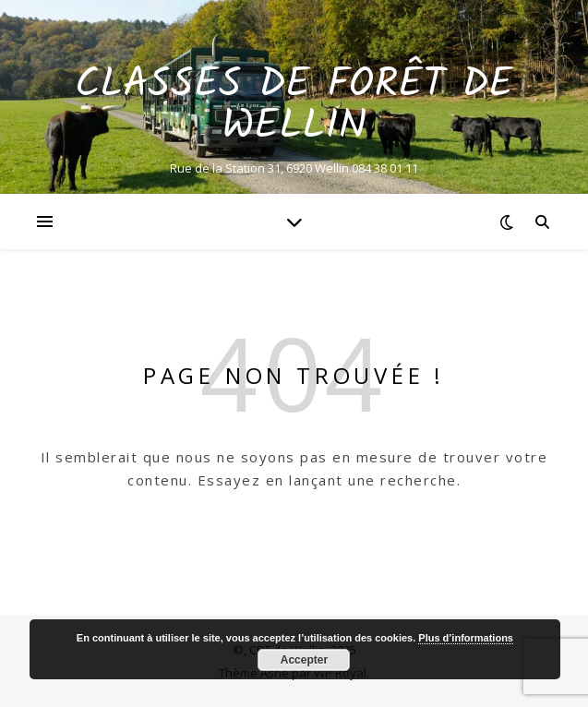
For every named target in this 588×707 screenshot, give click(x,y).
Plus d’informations (466, 638)
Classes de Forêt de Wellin (294, 106)
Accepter (304, 660)
